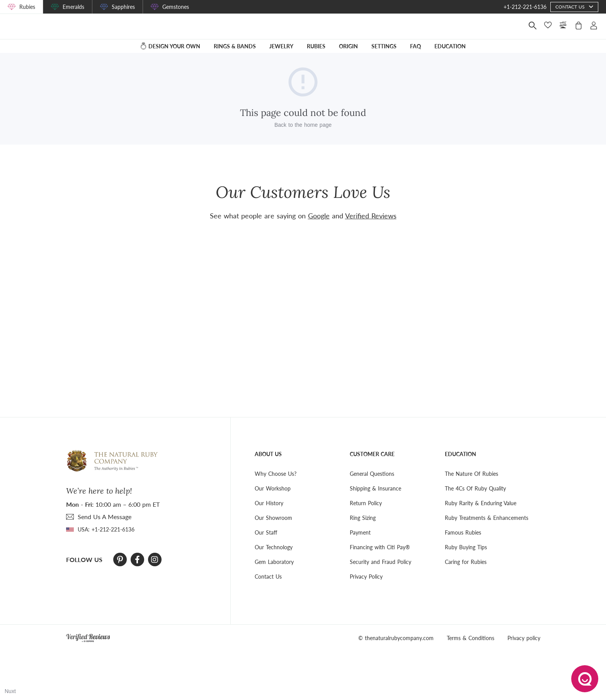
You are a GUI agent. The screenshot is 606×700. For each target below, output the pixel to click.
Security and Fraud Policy (380, 562)
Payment (360, 532)
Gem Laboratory (274, 562)
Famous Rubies (463, 532)
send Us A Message (105, 517)
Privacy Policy (366, 577)
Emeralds (73, 7)
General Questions (372, 474)
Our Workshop (273, 488)
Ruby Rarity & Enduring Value (481, 503)
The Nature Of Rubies (472, 474)
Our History (269, 503)
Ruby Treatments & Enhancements (487, 518)
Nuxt (10, 691)
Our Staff (266, 532)
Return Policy (366, 503)
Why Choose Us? (276, 474)
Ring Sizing (363, 518)
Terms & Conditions (471, 638)
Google (319, 216)
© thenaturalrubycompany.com (396, 638)
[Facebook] (137, 560)
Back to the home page (303, 130)
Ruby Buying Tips (466, 547)
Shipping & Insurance (375, 488)
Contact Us (268, 577)
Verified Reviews (371, 216)
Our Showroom (273, 518)
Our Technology (274, 547)
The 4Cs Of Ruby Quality (475, 488)
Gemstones (176, 7)
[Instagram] (155, 560)
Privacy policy (524, 638)
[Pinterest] (120, 560)
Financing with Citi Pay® (380, 547)
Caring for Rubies (466, 562)
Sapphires (123, 7)
